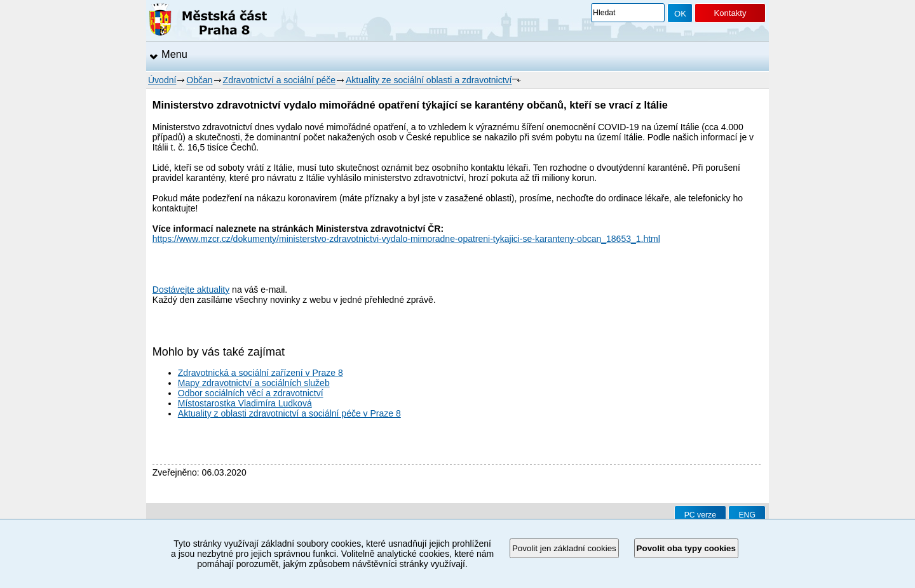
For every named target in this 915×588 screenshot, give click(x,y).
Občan (199, 80)
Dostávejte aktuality (191, 290)
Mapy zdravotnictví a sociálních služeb (254, 383)
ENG (747, 515)
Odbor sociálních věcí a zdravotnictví (251, 393)
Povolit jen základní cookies (564, 548)
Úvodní (162, 80)
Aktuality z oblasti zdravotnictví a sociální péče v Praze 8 (289, 413)
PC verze (700, 515)
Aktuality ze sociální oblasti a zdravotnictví (429, 80)
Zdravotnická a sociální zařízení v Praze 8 (261, 373)
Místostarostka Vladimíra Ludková (245, 403)
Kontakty (730, 13)
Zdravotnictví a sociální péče (279, 80)
